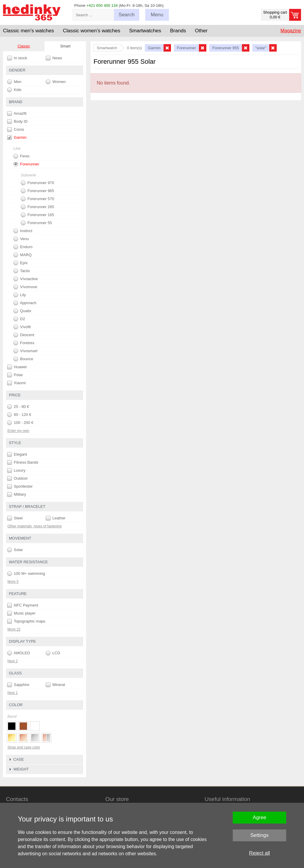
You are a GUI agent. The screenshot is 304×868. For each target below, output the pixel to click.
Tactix (22, 271)
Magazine (291, 31)
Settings (259, 835)
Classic (24, 46)
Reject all (259, 853)
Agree (259, 817)
